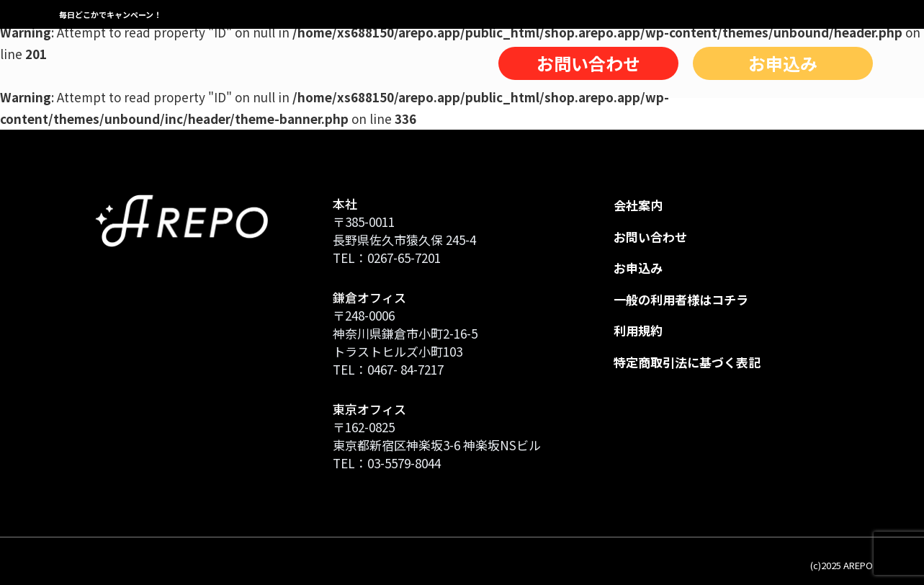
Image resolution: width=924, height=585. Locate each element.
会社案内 (638, 205)
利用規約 (638, 330)
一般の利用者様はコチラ (681, 299)
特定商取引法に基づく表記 (687, 362)
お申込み (783, 63)
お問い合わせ (588, 63)
